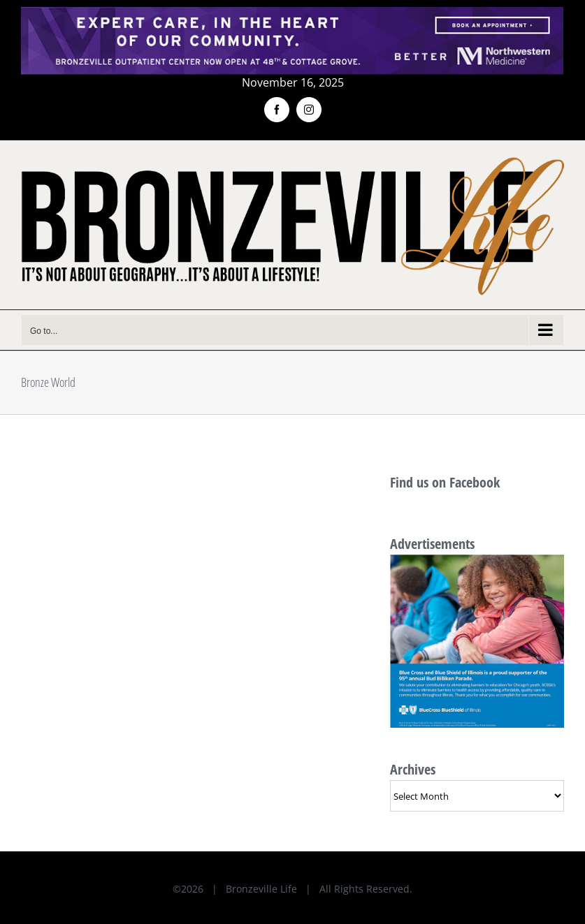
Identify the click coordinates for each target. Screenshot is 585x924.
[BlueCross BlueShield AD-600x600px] (477, 562)
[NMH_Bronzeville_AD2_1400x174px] (292, 15)
